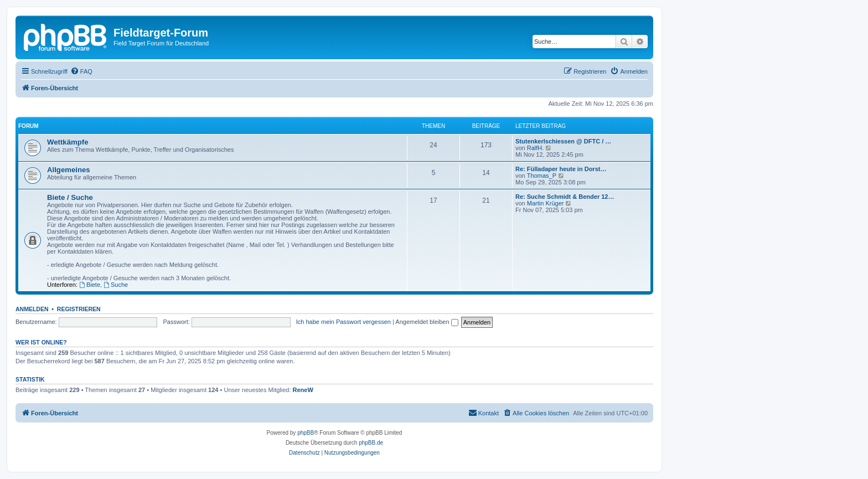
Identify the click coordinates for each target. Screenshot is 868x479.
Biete (90, 285)
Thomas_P (542, 176)
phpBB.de (371, 443)
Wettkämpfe (68, 142)
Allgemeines (69, 170)
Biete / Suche (70, 197)
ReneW (303, 390)
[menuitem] (81, 71)
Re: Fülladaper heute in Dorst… (561, 169)
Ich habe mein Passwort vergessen (343, 322)
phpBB (306, 433)
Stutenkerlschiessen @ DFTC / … (563, 141)
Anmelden (32, 309)
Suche (116, 285)
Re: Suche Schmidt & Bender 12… (565, 197)
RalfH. (536, 148)
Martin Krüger (546, 203)
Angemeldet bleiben (427, 322)
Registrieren (79, 309)
